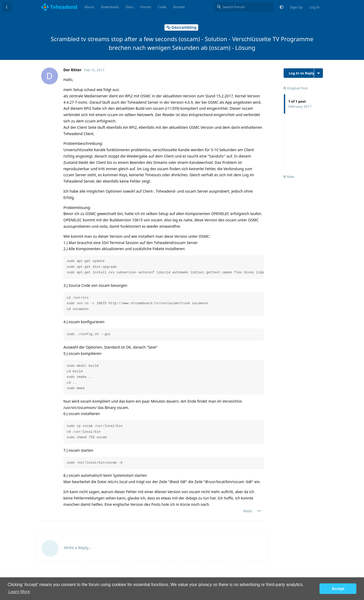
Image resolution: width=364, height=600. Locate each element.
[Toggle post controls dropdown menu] (259, 511)
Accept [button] (338, 589)
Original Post (295, 88)
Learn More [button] (19, 592)
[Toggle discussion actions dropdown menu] (319, 73)
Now (289, 177)
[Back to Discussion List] (7, 7)
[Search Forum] (244, 7)
